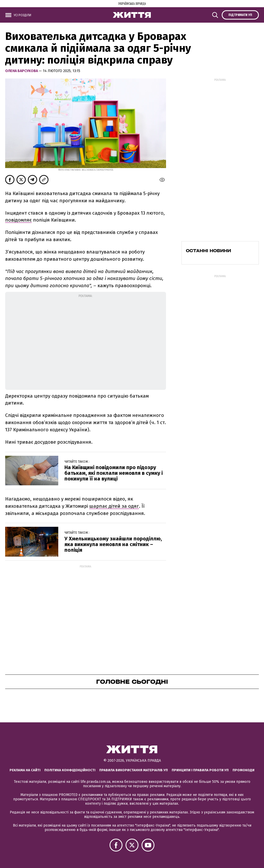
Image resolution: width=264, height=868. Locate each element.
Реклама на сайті (25, 770)
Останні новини (208, 251)
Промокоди (244, 770)
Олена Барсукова (22, 71)
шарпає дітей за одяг (114, 506)
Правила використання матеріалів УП (134, 770)
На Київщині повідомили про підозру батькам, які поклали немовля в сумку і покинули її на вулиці (114, 473)
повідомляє (18, 220)
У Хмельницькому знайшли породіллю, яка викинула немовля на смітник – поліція (113, 544)
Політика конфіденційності (70, 770)
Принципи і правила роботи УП (200, 770)
